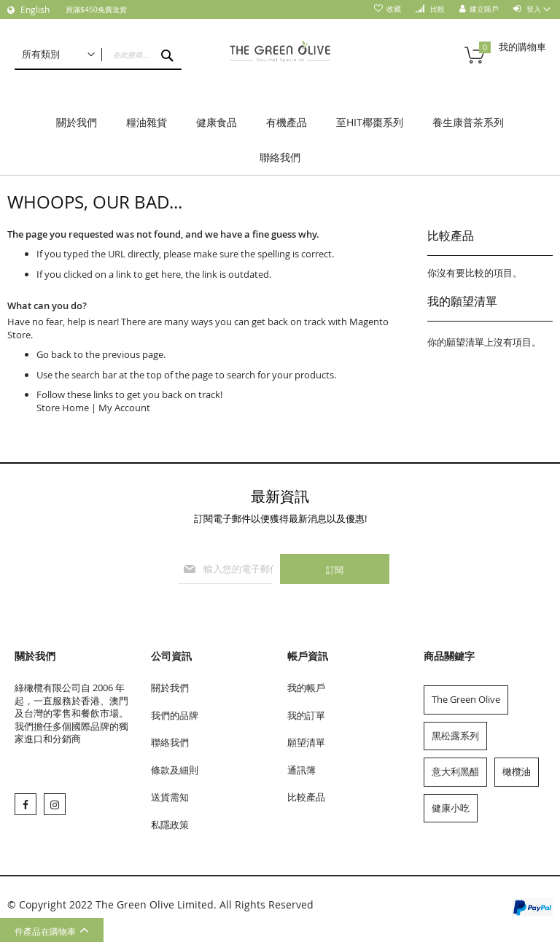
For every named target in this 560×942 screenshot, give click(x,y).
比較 (436, 9)
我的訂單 (306, 715)
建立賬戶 (484, 9)
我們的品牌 (175, 715)
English (34, 9)
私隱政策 (170, 825)
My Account (124, 408)
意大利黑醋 (455, 771)
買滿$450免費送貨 (96, 10)
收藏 (394, 9)
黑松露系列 (455, 736)
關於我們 (170, 688)
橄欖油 (517, 771)
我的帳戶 (306, 688)
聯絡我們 (170, 742)
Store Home (63, 408)
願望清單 (306, 742)
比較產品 (306, 797)
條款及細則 (175, 770)
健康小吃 (451, 808)
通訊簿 (302, 770)
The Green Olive (466, 699)
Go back (54, 354)
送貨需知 (170, 797)
